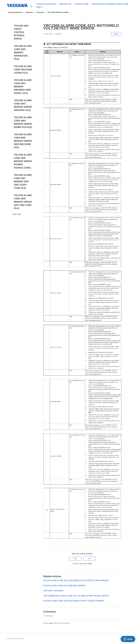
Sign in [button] (39, 7)
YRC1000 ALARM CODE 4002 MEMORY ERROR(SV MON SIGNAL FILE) (23, 87)
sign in (52, 623)
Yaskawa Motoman (15, 12)
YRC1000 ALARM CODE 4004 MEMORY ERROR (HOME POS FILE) (23, 122)
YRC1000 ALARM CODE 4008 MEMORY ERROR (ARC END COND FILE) (23, 202)
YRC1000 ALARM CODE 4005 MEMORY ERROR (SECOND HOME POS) (23, 141)
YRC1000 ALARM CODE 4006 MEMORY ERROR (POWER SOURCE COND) (23, 161)
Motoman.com (65, 4)
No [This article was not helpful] (89, 559)
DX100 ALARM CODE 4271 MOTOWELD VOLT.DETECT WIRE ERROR (76, 580)
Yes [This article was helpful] (75, 559)
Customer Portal (81, 4)
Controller (40, 12)
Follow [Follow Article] (116, 34)
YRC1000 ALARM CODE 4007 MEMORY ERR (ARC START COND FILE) (23, 182)
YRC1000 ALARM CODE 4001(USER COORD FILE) (23, 70)
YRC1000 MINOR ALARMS (58, 12)
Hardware (29, 12)
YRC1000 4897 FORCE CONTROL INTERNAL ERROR (21, 32)
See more (17, 214)
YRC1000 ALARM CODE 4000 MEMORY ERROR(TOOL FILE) (23, 53)
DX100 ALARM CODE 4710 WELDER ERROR (64, 586)
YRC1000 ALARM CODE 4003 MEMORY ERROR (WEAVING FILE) (23, 105)
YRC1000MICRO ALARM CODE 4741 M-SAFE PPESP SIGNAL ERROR (76, 596)
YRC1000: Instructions (53, 591)
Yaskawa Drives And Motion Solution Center (110, 4)
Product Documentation (46, 4)
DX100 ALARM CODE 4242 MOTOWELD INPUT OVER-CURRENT (74, 601)
